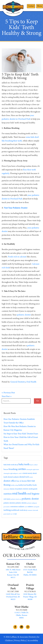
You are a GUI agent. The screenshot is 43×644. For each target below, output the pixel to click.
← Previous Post (8, 393)
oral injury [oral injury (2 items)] (7, 499)
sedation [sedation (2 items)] (30, 507)
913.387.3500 (13, 592)
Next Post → (7, 396)
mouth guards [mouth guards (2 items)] (33, 489)
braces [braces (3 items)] (6, 469)
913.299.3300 (13, 567)
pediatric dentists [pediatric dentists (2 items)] (21, 503)
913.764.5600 (30, 567)
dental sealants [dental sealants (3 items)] (13, 477)
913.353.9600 (22, 610)
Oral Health (31, 382)
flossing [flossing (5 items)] (7, 485)
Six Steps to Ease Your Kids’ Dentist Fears (21, 434)
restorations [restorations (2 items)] (14, 507)
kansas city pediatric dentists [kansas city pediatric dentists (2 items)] (19, 489)
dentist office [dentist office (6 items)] (10, 481)
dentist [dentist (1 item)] (31, 477)
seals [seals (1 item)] (26, 507)
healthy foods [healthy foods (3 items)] (32, 485)
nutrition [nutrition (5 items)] (8, 494)
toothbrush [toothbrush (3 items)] (15, 510)
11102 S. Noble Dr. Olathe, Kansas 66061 (22, 615)
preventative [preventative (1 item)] (7, 507)
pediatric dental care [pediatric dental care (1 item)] (16, 499)
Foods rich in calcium (17, 257)
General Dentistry (18, 382)
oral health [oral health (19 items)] (19, 494)
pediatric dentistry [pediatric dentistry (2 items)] (9, 503)
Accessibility (33, 641)
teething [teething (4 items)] (7, 510)
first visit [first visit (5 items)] (31, 481)
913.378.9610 (30, 592)
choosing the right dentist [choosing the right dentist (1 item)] (33, 470)
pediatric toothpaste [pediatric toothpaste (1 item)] (32, 503)
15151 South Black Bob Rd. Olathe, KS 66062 (30, 572)
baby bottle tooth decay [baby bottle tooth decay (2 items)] (11, 465)
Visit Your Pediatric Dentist (16, 208)
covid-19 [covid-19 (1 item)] (21, 474)
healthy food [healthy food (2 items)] (22, 485)
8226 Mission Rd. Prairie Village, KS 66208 (30, 597)
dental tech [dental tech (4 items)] (24, 477)
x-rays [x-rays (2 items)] (15, 514)
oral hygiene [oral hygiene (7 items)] (33, 494)
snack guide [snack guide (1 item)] (36, 507)
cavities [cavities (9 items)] (22, 469)
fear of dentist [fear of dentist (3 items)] (22, 481)
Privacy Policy (20, 641)
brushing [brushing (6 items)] (13, 469)
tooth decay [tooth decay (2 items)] (23, 510)
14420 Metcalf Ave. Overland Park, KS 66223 (13, 597)
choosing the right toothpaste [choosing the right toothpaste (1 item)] (11, 474)
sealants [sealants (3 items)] (21, 507)
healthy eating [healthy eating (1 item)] (14, 485)
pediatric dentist (24, 315)
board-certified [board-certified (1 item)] (34, 465)
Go (38, 401)
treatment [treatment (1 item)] (30, 510)
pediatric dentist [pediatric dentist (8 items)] (30, 499)
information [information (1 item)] (7, 489)
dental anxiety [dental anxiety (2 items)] (28, 473)
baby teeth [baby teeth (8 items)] (24, 465)
